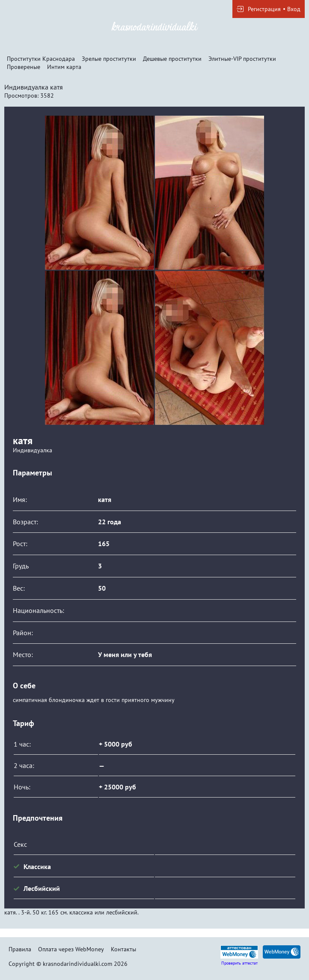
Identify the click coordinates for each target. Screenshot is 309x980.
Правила (20, 949)
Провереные (24, 67)
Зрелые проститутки (109, 59)
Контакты (123, 949)
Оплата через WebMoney (71, 949)
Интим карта (64, 67)
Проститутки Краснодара (41, 59)
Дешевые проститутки (172, 59)
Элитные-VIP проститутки (242, 59)
